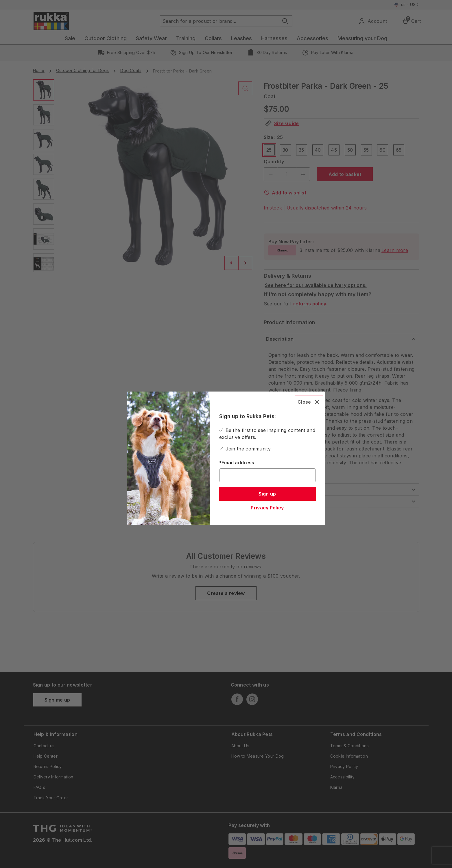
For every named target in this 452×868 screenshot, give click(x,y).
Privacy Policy (267, 508)
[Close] (309, 402)
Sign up (267, 494)
